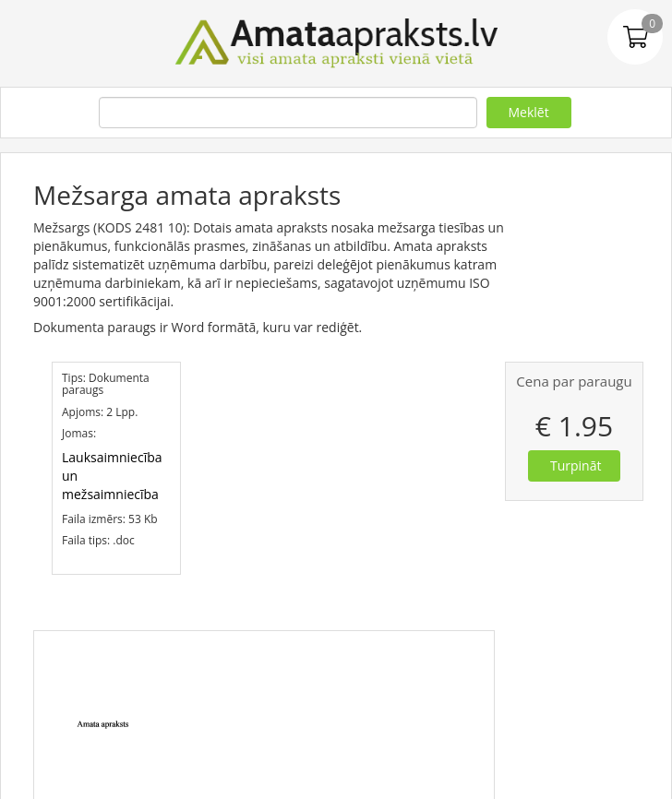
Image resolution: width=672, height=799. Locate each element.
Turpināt (576, 465)
